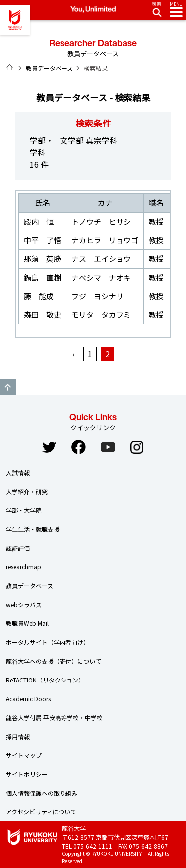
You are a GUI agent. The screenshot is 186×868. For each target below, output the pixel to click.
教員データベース (49, 68)
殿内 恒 (39, 221)
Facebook (78, 447)
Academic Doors (28, 699)
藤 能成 (39, 296)
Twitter (49, 447)
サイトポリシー (27, 774)
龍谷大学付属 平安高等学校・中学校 (54, 717)
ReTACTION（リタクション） (45, 680)
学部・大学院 (24, 510)
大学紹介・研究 (27, 491)
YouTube (108, 447)
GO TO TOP (8, 387)
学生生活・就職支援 (33, 529)
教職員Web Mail (27, 623)
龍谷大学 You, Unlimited (15, 20)
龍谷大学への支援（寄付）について (54, 661)
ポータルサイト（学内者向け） (48, 642)
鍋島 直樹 (42, 278)
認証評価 (18, 548)
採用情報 (18, 736)
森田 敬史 (42, 315)
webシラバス (24, 604)
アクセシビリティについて (41, 812)
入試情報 (18, 472)
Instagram (137, 447)
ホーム (10, 67)
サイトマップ (24, 755)
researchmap (24, 567)
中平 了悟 (42, 240)
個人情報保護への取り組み (42, 793)
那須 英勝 (42, 259)
